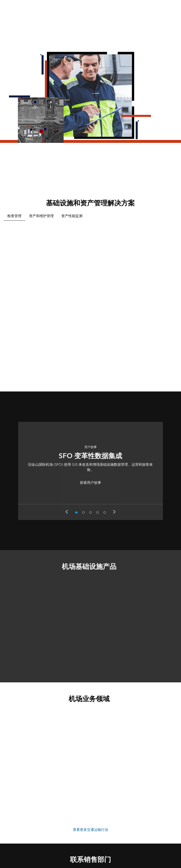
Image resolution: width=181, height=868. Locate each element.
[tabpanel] (90, 299)
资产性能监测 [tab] (72, 216)
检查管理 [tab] (14, 216)
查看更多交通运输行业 (90, 830)
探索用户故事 (90, 483)
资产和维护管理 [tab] (41, 216)
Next (114, 512)
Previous (67, 512)
